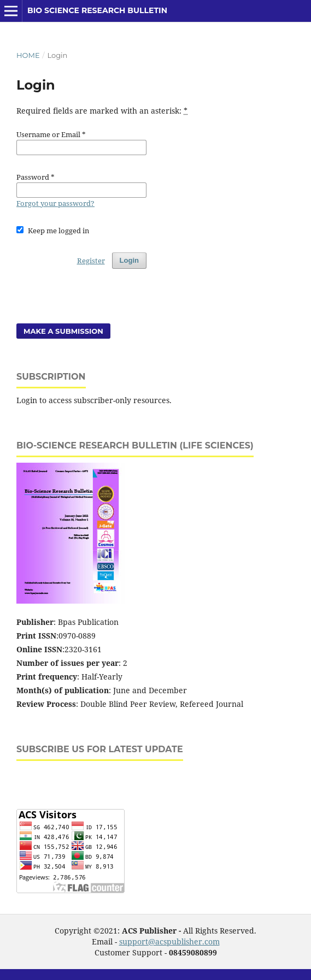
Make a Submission (63, 331)
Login (129, 260)
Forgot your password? (55, 203)
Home (28, 55)
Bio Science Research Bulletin (97, 10)
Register (91, 261)
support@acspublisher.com (169, 941)
